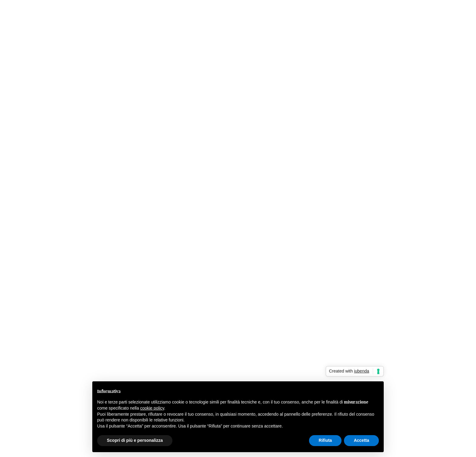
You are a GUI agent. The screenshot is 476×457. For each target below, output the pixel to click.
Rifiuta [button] (325, 440)
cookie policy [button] (152, 408)
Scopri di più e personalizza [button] (135, 440)
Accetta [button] (361, 440)
